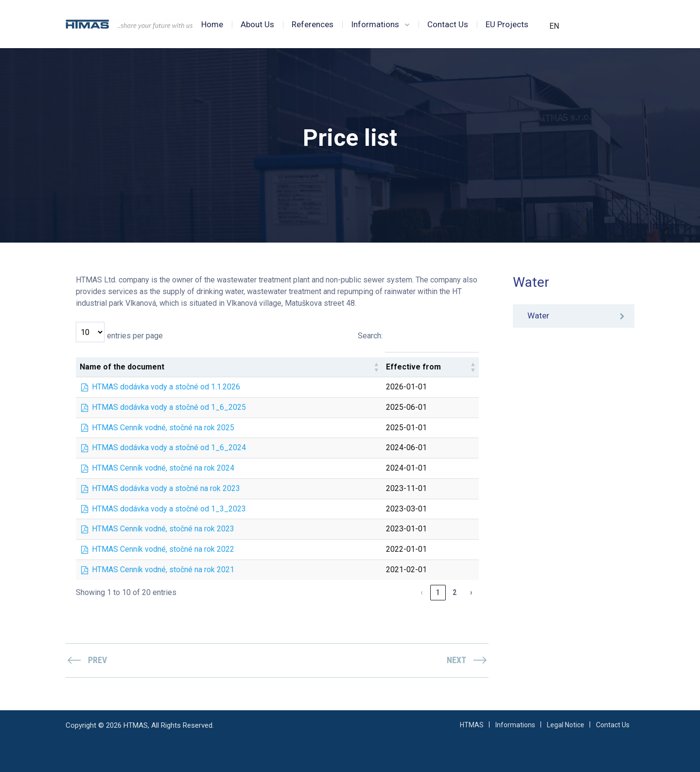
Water (538, 316)
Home (212, 24)
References (313, 24)
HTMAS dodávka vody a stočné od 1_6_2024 (169, 447)
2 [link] (455, 592)
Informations (375, 24)
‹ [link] (422, 592)
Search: (370, 336)
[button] (376, 367)
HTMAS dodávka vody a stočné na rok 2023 (166, 488)
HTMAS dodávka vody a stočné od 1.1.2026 (166, 387)
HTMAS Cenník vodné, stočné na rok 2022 (163, 549)
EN (554, 26)
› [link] (471, 592)
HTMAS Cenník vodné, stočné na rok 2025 (163, 428)
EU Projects (507, 24)
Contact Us (448, 24)
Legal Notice (566, 725)
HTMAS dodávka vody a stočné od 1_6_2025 (169, 407)
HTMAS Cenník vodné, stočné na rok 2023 (163, 529)
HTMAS (472, 725)
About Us (257, 24)
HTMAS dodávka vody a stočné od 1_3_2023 (169, 509)
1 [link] (438, 592)
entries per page (135, 336)
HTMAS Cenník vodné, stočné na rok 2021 (163, 570)
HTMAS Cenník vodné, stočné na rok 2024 (163, 468)
